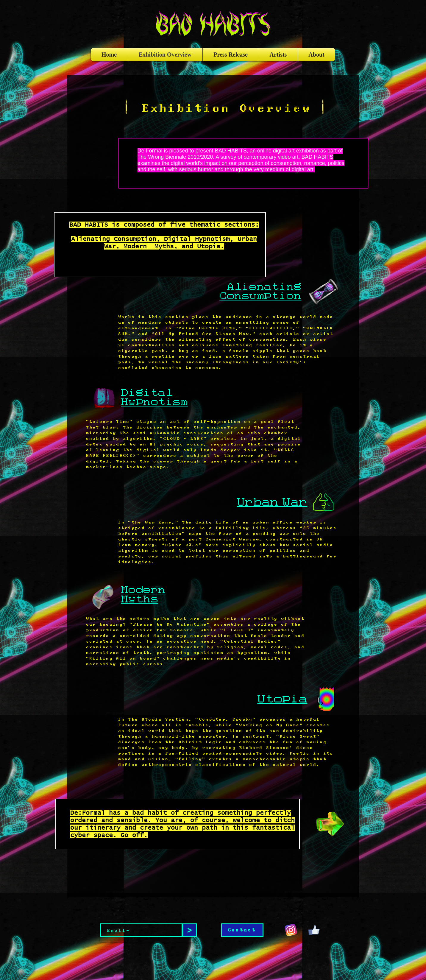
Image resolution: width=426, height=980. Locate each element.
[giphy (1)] (291, 930)
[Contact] (242, 930)
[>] (190, 930)
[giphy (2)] (314, 930)
